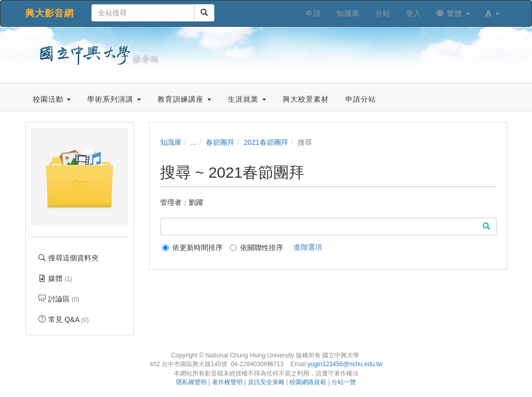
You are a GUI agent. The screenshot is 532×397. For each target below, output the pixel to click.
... (194, 142)
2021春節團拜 (266, 142)
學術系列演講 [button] (114, 99)
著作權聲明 (227, 382)
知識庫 (171, 142)
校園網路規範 (308, 382)
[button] (492, 13)
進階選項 (308, 247)
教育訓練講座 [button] (184, 99)
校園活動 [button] (52, 99)
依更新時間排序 (192, 248)
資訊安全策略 (266, 382)
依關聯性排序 (257, 248)
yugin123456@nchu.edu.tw (345, 364)
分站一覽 (344, 382)
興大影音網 (50, 13)
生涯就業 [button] (247, 99)
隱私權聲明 (191, 382)
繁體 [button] (453, 13)
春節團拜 (220, 142)
